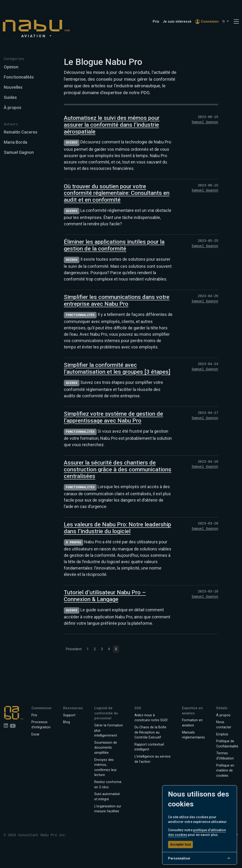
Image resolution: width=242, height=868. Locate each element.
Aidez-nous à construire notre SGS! (151, 718)
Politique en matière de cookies (225, 771)
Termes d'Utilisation (225, 756)
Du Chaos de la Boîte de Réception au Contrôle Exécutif (150, 732)
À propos (13, 107)
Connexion (207, 22)
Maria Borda (15, 142)
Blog (67, 722)
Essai (35, 734)
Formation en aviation (192, 723)
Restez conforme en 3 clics (108, 785)
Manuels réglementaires (193, 735)
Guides (10, 97)
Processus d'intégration (41, 725)
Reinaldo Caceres (21, 132)
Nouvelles (13, 87)
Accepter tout (180, 844)
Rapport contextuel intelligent (149, 747)
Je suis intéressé (177, 22)
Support (69, 715)
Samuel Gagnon (19, 152)
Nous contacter (224, 725)
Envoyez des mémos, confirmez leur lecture (106, 767)
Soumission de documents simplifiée (106, 748)
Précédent (74, 649)
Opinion (11, 67)
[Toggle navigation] (236, 22)
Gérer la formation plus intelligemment (109, 730)
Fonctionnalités (19, 77)
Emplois (222, 734)
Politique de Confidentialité (227, 744)
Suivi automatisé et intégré (107, 797)
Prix (156, 22)
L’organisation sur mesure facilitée (108, 809)
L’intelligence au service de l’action (153, 759)
